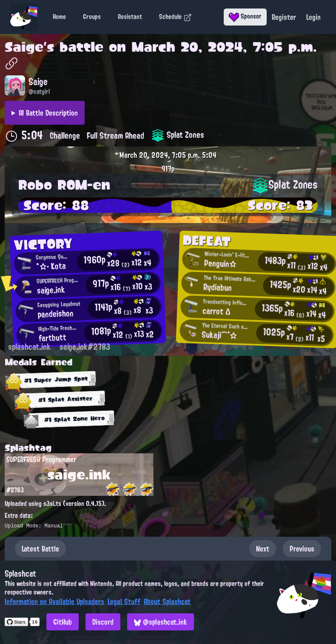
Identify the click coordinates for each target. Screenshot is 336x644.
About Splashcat (167, 601)
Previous (302, 549)
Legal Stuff (124, 601)
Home (59, 17)
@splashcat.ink (161, 622)
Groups (92, 17)
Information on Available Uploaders (54, 601)
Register (284, 17)
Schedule (175, 17)
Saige (24, 47)
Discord (103, 622)
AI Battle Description (48, 113)
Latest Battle (40, 549)
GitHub (63, 622)
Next (263, 549)
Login (313, 17)
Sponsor (245, 16)
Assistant (130, 17)
